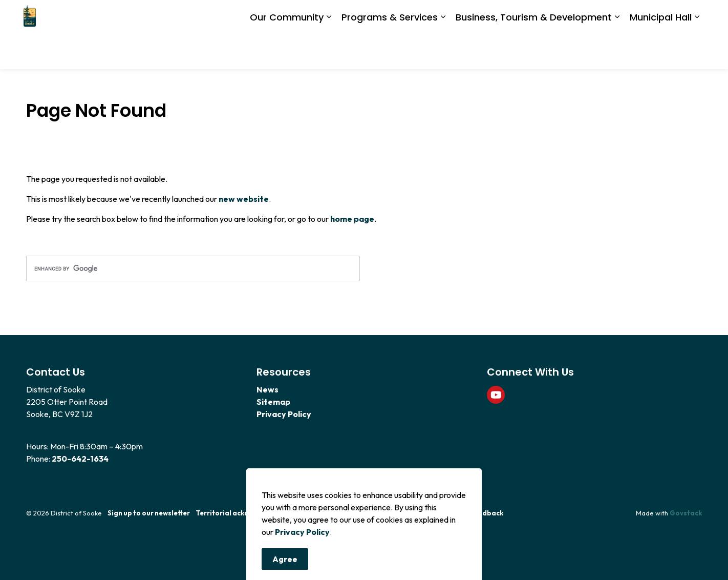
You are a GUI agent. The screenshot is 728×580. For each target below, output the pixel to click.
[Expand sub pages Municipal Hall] (697, 52)
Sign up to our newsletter (149, 513)
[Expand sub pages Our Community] (329, 52)
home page (352, 219)
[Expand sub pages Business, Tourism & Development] (617, 52)
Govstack (686, 513)
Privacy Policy (302, 571)
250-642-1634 (80, 459)
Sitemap (273, 402)
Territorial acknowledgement (245, 513)
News (267, 389)
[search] (193, 268)
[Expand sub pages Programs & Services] (443, 52)
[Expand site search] (692, 17)
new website (244, 199)
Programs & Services (390, 51)
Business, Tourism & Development (534, 51)
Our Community (287, 51)
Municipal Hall (661, 51)
